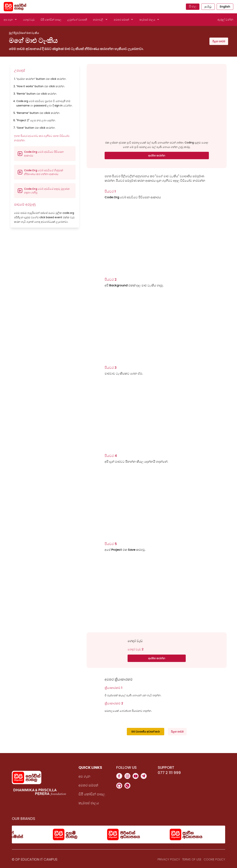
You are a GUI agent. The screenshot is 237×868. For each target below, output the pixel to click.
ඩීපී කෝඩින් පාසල (51, 20)
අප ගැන (84, 776)
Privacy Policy (169, 859)
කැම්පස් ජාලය (89, 803)
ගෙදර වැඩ (29, 20)
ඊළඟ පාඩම (219, 41)
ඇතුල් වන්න (225, 20)
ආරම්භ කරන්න (157, 155)
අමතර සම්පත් (88, 785)
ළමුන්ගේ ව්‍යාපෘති (77, 20)
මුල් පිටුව (14, 33)
